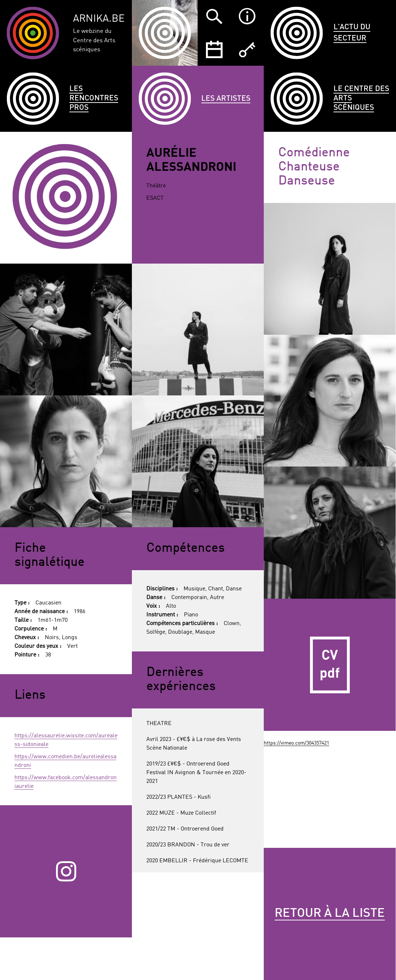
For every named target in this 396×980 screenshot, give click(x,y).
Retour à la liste (330, 914)
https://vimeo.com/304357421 (296, 743)
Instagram (66, 871)
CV (330, 665)
